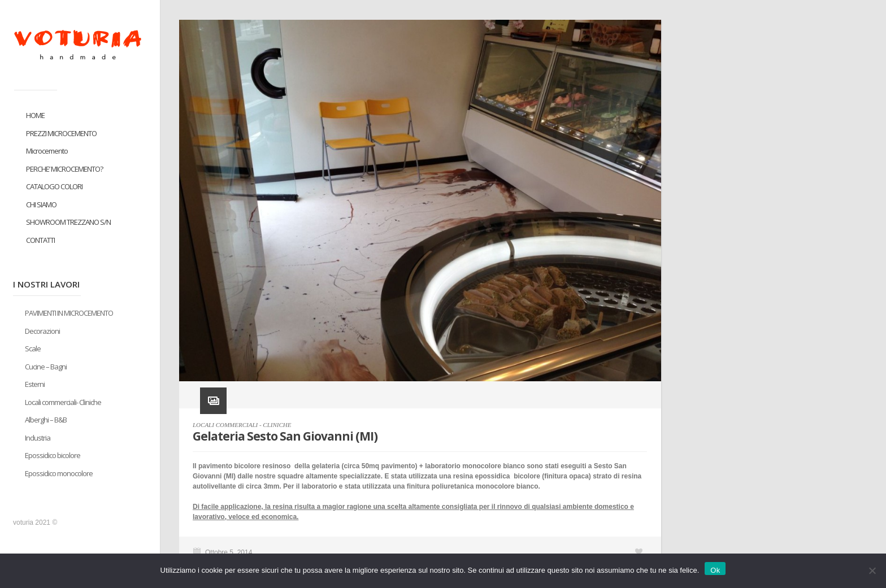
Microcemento (47, 151)
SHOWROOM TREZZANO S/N (68, 222)
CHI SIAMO (41, 204)
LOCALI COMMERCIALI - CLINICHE (242, 425)
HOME (35, 115)
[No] (872, 570)
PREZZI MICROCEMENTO (61, 133)
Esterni (35, 384)
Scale (33, 349)
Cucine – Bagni (46, 367)
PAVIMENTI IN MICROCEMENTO (69, 313)
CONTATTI (40, 240)
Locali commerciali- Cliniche (63, 402)
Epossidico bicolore (53, 455)
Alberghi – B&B (46, 420)
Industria (38, 438)
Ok (715, 570)
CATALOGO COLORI (54, 186)
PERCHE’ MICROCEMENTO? (64, 169)
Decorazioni (42, 331)
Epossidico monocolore (59, 473)
